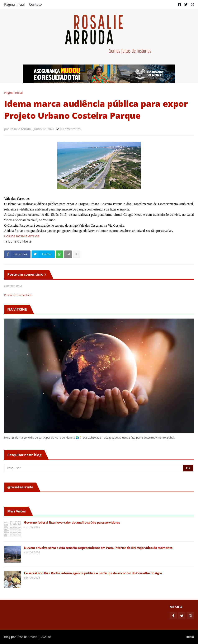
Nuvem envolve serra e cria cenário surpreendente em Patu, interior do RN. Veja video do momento (98, 548)
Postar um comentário (18, 295)
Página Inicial (14, 4)
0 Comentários (70, 129)
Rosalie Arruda (27, 637)
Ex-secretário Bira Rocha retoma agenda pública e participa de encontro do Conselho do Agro (93, 573)
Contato (35, 4)
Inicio (190, 637)
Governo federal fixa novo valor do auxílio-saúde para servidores (72, 522)
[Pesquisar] (94, 468)
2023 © (46, 637)
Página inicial (13, 93)
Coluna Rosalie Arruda (22, 236)
